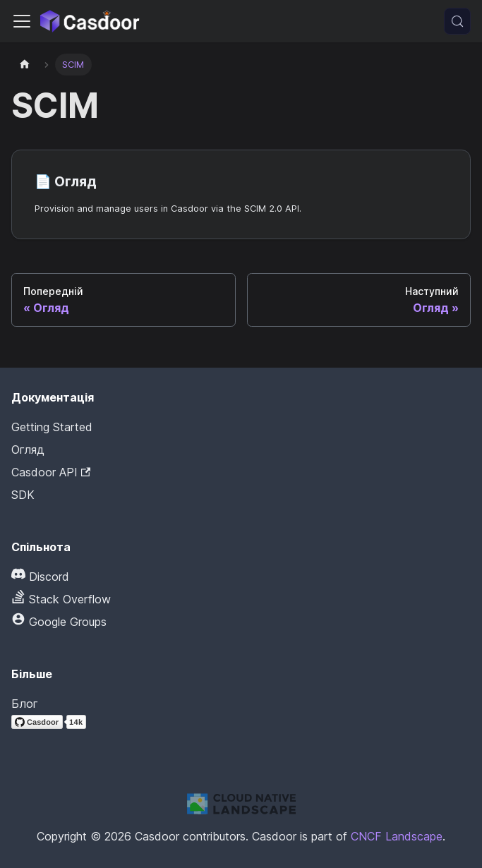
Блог (25, 704)
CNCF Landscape (397, 836)
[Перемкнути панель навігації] (22, 21)
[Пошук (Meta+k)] (457, 21)
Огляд (28, 450)
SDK (23, 495)
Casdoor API (51, 472)
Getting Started (52, 427)
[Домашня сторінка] (25, 65)
